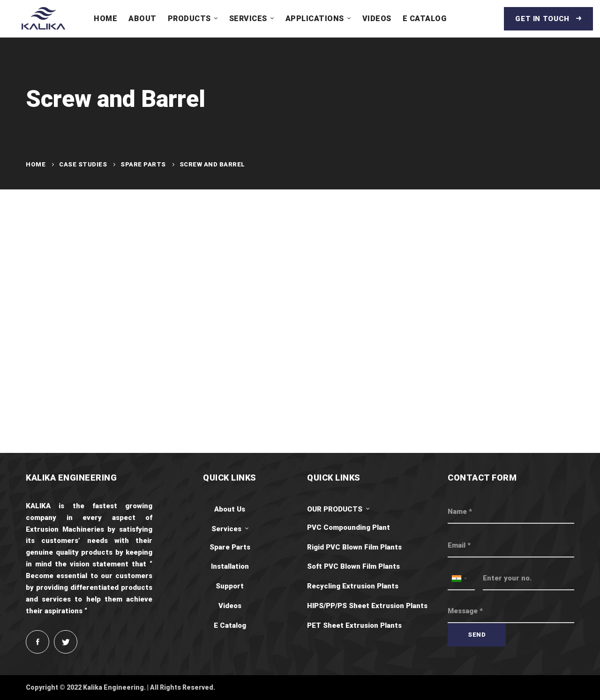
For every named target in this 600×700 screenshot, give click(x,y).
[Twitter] (66, 642)
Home (36, 164)
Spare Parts (143, 164)
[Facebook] (37, 642)
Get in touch (548, 19)
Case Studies (83, 164)
